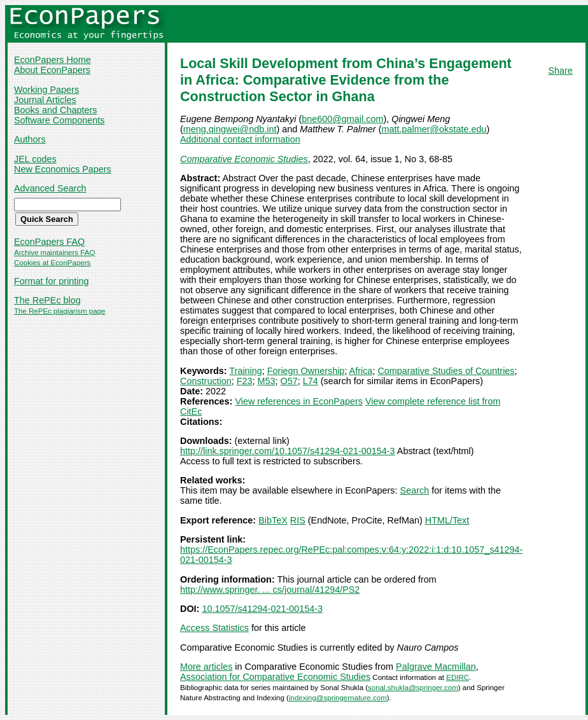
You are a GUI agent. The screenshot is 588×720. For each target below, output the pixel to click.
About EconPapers (52, 70)
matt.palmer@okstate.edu (434, 129)
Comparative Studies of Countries (446, 371)
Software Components (59, 120)
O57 (289, 381)
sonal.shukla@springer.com (413, 688)
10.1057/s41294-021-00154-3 (262, 609)
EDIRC (458, 677)
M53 (267, 381)
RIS (298, 520)
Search (415, 490)
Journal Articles (45, 100)
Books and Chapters (55, 110)
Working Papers (46, 90)
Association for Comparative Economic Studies (275, 677)
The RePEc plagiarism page (59, 311)
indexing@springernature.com (338, 698)
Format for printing (52, 281)
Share (560, 71)
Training (245, 371)
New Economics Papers (63, 169)
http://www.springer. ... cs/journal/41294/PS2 (270, 590)
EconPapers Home (52, 60)
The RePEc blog (47, 300)
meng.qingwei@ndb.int (230, 129)
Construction (206, 381)
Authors (30, 139)
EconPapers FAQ (49, 242)
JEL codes (35, 159)
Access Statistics (214, 628)
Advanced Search (50, 188)
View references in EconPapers (299, 401)
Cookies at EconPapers (52, 263)
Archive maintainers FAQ (54, 253)
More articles (206, 667)
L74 (311, 381)
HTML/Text (447, 520)
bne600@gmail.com (342, 119)
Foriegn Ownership (306, 371)
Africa (361, 371)
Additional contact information (240, 139)
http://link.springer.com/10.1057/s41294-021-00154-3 (288, 451)
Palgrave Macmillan (436, 667)
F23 (245, 381)
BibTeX (273, 520)
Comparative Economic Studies (244, 159)
